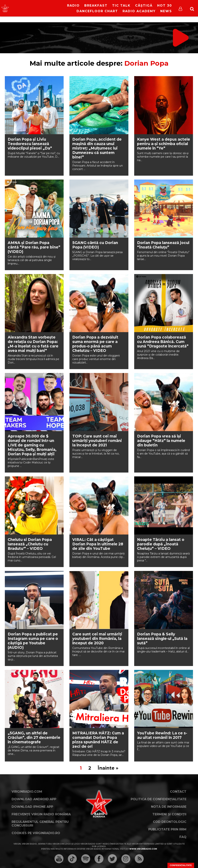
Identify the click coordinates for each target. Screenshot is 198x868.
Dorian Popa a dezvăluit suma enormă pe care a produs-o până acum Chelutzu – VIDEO (95, 344)
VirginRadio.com (27, 792)
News (166, 11)
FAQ (183, 837)
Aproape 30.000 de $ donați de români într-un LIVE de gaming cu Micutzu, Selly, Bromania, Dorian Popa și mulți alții (32, 445)
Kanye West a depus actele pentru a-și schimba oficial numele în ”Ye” (164, 144)
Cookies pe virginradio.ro (36, 833)
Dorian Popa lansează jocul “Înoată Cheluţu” (163, 245)
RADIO (73, 6)
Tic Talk (121, 6)
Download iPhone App (32, 807)
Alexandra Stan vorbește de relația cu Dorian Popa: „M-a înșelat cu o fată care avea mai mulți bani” (33, 344)
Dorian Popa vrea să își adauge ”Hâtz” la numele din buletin (161, 441)
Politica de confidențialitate (159, 799)
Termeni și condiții (169, 814)
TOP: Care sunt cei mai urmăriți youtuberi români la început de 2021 (97, 441)
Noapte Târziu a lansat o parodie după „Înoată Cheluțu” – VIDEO (161, 544)
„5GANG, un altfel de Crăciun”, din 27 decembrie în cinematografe (34, 738)
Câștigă (144, 6)
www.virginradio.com (143, 849)
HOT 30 (165, 6)
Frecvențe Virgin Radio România (41, 814)
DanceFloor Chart (97, 11)
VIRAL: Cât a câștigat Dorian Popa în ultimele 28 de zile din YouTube (98, 544)
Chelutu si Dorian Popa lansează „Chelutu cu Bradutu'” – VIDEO (30, 544)
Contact (178, 792)
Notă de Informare (169, 807)
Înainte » (108, 768)
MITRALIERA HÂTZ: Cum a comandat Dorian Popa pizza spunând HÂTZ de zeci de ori (98, 740)
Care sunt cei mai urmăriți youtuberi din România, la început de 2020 (97, 639)
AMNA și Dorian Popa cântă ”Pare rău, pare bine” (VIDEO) (34, 247)
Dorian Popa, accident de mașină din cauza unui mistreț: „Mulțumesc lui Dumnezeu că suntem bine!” (97, 148)
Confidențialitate (181, 865)
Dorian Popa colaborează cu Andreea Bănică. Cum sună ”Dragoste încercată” (163, 342)
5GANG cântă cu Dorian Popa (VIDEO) (95, 245)
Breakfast (96, 6)
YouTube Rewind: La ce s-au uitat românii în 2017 (162, 735)
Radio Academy (139, 11)
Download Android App (34, 799)
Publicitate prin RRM (167, 829)
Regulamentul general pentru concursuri (40, 824)
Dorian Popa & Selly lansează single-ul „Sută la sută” (162, 639)
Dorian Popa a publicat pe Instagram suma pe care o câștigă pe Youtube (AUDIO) (33, 641)
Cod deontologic (170, 822)
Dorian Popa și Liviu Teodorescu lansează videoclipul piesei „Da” (30, 144)
